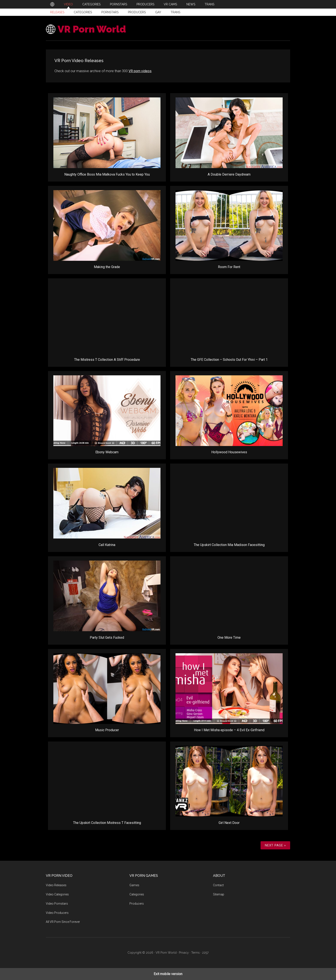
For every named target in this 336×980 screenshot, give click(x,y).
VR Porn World (92, 29)
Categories (83, 12)
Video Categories (57, 894)
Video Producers (57, 913)
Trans (175, 12)
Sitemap (219, 894)
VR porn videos (140, 71)
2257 (205, 953)
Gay (158, 12)
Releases (57, 12)
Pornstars (110, 12)
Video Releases (56, 885)
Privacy (184, 953)
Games (134, 885)
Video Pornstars (57, 904)
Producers (137, 12)
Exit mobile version (168, 974)
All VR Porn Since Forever (63, 922)
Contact (218, 885)
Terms (195, 953)
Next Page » (275, 845)
